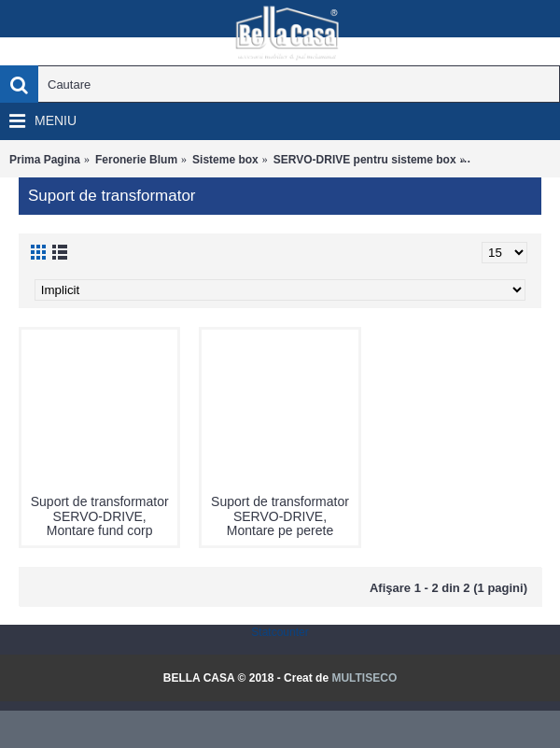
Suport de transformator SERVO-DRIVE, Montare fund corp (100, 516)
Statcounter (280, 632)
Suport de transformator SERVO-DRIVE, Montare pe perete (280, 516)
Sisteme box (225, 160)
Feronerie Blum (136, 160)
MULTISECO (364, 678)
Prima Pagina (45, 160)
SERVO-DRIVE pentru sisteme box (365, 160)
